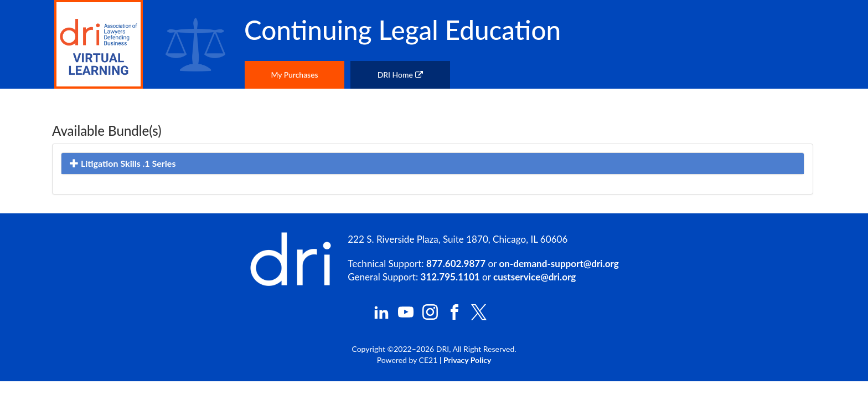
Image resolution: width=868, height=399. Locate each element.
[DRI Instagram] (430, 317)
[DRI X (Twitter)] (479, 317)
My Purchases (294, 75)
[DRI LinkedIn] (381, 317)
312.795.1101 (450, 277)
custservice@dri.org (534, 277)
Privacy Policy (467, 360)
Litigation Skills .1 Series (123, 163)
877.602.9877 (456, 264)
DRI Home (400, 75)
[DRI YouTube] (406, 317)
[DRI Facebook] (454, 317)
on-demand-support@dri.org (559, 264)
